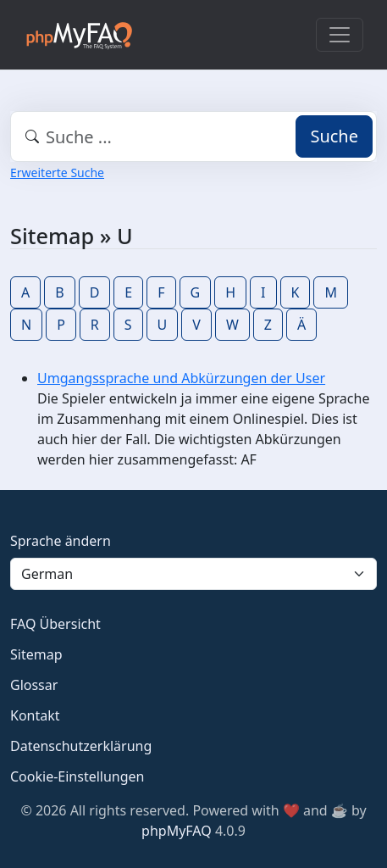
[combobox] (193, 136)
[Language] (193, 574)
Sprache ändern (61, 541)
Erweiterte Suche (57, 172)
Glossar (34, 685)
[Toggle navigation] (340, 35)
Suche (334, 136)
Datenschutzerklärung (81, 746)
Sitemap (36, 654)
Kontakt (35, 715)
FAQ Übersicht (55, 624)
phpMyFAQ (177, 831)
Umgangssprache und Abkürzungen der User (181, 378)
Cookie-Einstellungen (77, 776)
